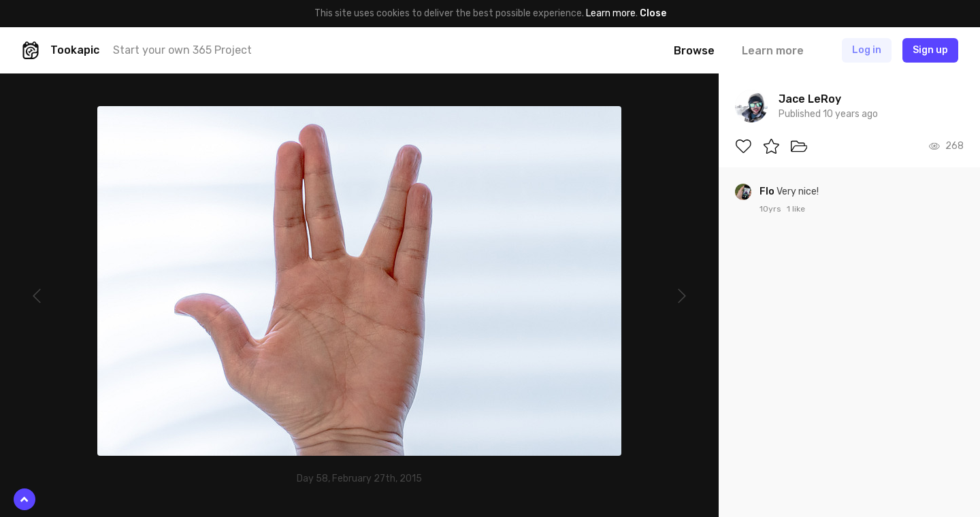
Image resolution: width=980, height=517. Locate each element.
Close (653, 13)
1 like (796, 209)
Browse (694, 51)
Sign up (930, 50)
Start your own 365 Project (182, 50)
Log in (867, 50)
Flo (768, 191)
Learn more (611, 13)
